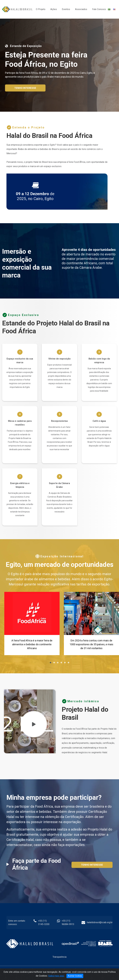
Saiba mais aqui (56, 976)
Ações (54, 9)
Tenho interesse (25, 88)
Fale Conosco (99, 9)
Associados (81, 9)
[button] (51, 663)
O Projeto (41, 9)
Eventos (66, 9)
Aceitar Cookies (75, 976)
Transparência (59, 957)
